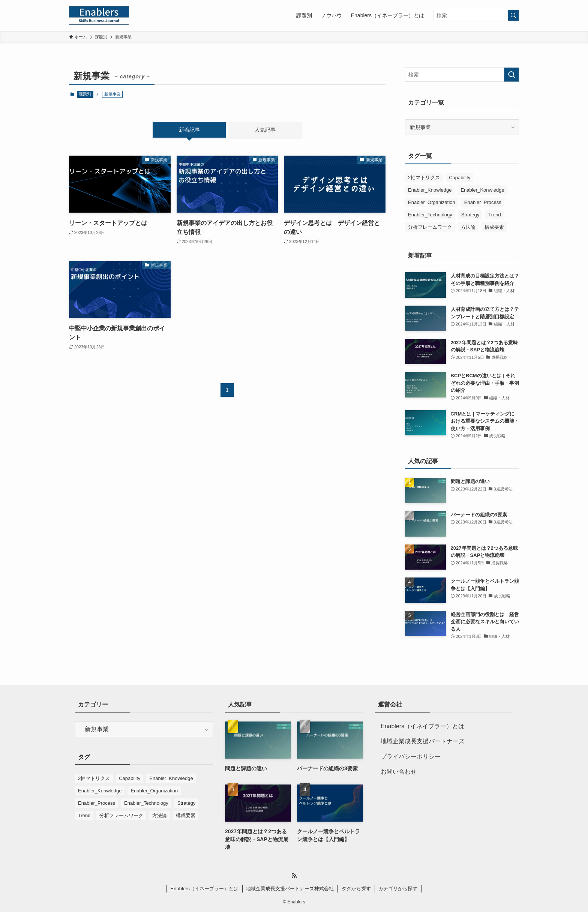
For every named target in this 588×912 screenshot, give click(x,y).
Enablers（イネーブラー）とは (205, 889)
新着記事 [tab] (189, 130)
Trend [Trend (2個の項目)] (494, 215)
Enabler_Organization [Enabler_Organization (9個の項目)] (432, 202)
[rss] (294, 876)
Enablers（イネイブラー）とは (422, 726)
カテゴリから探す (398, 889)
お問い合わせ (399, 772)
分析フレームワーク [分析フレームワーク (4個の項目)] (430, 227)
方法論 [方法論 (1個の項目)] (468, 227)
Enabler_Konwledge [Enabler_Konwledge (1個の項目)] (482, 190)
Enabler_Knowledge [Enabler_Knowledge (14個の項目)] (430, 190)
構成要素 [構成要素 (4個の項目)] (494, 227)
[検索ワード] (476, 15)
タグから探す (356, 889)
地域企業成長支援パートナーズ (423, 741)
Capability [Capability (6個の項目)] (460, 178)
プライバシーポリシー (411, 757)
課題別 (85, 94)
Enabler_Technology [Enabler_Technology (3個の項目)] (430, 215)
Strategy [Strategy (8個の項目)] (470, 215)
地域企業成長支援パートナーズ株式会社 (290, 889)
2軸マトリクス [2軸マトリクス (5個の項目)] (424, 178)
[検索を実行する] (513, 15)
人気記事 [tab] (265, 130)
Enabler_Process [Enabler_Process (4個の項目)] (483, 202)
